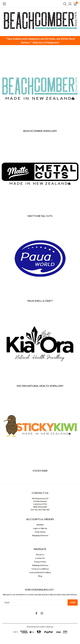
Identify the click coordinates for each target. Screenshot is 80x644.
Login (35, 528)
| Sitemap (49, 627)
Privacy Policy (40, 562)
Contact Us (40, 558)
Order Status (40, 532)
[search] (64, 4)
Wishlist (40, 525)
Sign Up (44, 528)
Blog (40, 576)
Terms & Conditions (40, 569)
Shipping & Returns (40, 535)
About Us (40, 555)
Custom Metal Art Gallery (40, 572)
